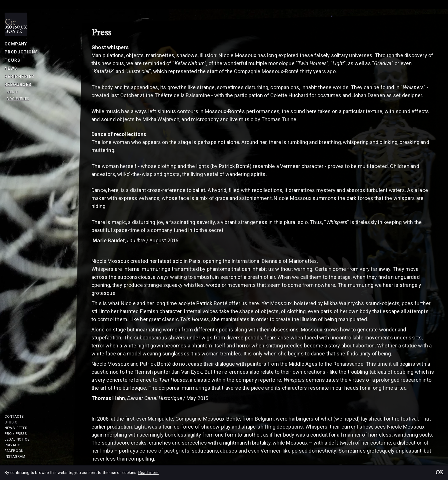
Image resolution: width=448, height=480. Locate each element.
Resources (18, 85)
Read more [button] (149, 473)
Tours (12, 60)
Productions (21, 52)
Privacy (12, 445)
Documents (18, 99)
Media (12, 92)
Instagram (15, 457)
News (11, 68)
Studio (11, 422)
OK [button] (439, 473)
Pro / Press (16, 434)
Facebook (14, 451)
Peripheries (19, 77)
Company (16, 44)
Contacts (14, 417)
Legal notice (17, 439)
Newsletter (16, 428)
